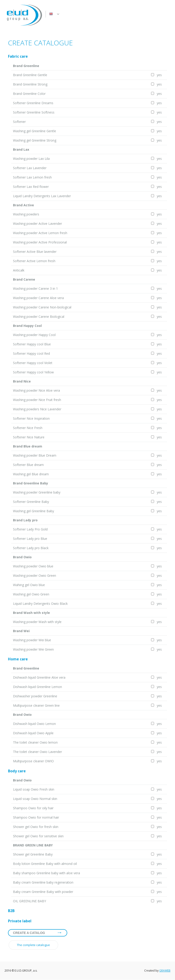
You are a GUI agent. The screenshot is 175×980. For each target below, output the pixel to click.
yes (159, 75)
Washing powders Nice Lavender (37, 409)
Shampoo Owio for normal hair (36, 817)
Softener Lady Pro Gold (30, 529)
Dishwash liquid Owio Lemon (34, 724)
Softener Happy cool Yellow (33, 372)
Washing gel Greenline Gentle (35, 131)
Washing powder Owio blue (33, 566)
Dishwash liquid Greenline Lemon (37, 687)
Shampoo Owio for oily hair (33, 808)
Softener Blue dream (28, 465)
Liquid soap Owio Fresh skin (34, 789)
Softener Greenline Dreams (33, 103)
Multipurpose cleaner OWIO (33, 761)
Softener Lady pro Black (31, 548)
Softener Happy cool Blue (32, 344)
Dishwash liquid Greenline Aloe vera (39, 677)
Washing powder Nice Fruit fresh (37, 400)
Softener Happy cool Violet (33, 363)
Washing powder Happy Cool (34, 335)
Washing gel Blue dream (31, 474)
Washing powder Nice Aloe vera (36, 390)
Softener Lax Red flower (31, 187)
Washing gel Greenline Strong (35, 140)
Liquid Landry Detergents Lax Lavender (42, 196)
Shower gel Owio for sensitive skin (38, 836)
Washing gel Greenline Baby (33, 511)
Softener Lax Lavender (30, 168)
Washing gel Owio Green (31, 594)
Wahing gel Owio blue (29, 585)
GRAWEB (165, 971)
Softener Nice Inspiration (31, 418)
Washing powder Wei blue (32, 640)
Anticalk (19, 270)
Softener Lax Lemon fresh (32, 177)
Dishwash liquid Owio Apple (33, 733)
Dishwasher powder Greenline (35, 696)
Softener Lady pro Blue (30, 539)
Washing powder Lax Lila (31, 159)
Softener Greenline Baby (31, 502)
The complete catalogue (33, 945)
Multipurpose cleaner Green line (36, 705)
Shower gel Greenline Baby (33, 854)
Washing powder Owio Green (35, 575)
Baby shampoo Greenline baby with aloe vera (46, 873)
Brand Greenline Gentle (30, 75)
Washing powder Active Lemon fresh (40, 233)
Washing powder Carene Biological (39, 317)
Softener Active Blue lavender (35, 252)
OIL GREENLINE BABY (30, 901)
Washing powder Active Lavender (37, 224)
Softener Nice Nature (29, 437)
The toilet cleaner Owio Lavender (37, 752)
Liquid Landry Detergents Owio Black (40, 604)
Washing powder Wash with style (37, 622)
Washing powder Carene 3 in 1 (35, 288)
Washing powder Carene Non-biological (42, 307)
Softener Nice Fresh (28, 428)
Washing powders (26, 214)
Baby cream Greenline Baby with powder (43, 892)
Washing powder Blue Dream (35, 455)
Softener (19, 122)
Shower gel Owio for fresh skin (36, 827)
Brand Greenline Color (29, 94)
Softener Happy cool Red (31, 353)
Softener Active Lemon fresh (34, 261)
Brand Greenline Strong (30, 84)
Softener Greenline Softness (34, 112)
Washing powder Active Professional (40, 242)
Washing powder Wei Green (33, 649)
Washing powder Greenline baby (37, 492)
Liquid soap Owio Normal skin (35, 799)
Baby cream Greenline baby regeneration (43, 882)
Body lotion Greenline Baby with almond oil (45, 864)
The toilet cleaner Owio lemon (35, 742)
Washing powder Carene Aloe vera (38, 298)
